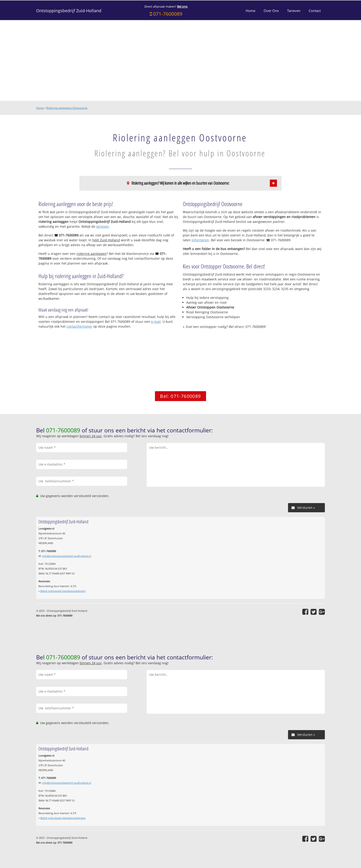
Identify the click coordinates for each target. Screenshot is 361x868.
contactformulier (79, 326)
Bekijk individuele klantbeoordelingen (63, 591)
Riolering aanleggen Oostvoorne (67, 108)
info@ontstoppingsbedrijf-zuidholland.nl (67, 556)
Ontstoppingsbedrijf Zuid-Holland (69, 11)
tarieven (103, 226)
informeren (200, 240)
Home (40, 108)
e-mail (156, 322)
